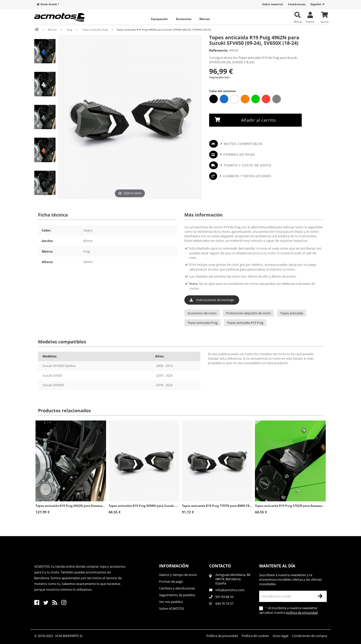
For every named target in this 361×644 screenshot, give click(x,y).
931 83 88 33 (224, 597)
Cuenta (310, 21)
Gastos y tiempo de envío (178, 575)
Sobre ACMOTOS (172, 608)
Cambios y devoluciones (247, 176)
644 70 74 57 (224, 603)
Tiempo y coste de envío (248, 165)
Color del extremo (223, 91)
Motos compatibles (243, 144)
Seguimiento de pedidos (177, 595)
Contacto (220, 566)
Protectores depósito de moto (248, 313)
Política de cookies (255, 636)
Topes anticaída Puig (203, 323)
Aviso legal (280, 636)
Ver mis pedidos (171, 602)
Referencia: (219, 50)
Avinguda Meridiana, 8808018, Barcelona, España (233, 579)
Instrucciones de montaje (212, 300)
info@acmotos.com (230, 590)
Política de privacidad (222, 636)
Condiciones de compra (309, 636)
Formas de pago (239, 154)
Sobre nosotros (273, 4)
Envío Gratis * (50, 4)
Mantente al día (277, 566)
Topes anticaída (292, 313)
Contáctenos (297, 4)
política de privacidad (302, 612)
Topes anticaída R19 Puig (245, 323)
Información (174, 566)
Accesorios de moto (202, 313)
